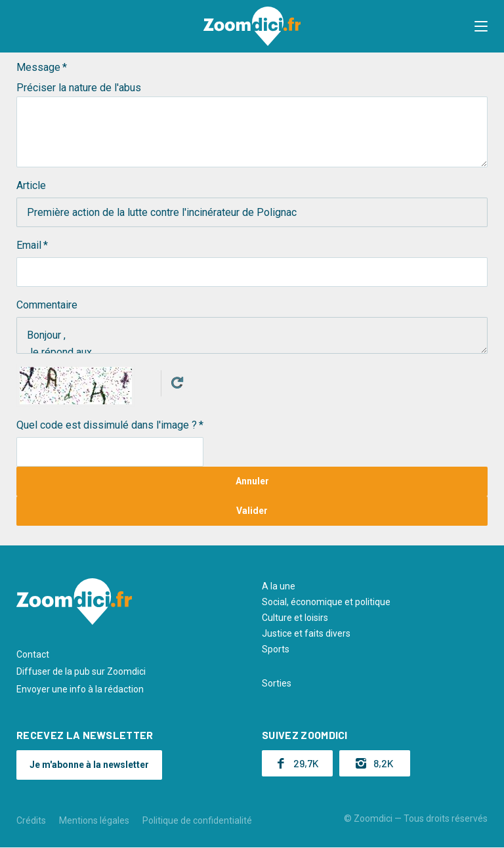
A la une (279, 586)
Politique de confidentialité (197, 820)
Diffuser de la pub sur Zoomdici (81, 671)
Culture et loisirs (295, 618)
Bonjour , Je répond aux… (252, 335)
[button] (481, 26)
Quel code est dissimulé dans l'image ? (107, 425)
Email (29, 245)
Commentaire (47, 305)
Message (38, 67)
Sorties (277, 683)
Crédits (31, 820)
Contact (33, 654)
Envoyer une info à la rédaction (80, 689)
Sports (276, 649)
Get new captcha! (177, 383)
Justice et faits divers (306, 633)
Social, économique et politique (326, 602)
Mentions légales (94, 820)
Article (31, 185)
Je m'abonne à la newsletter (89, 765)
